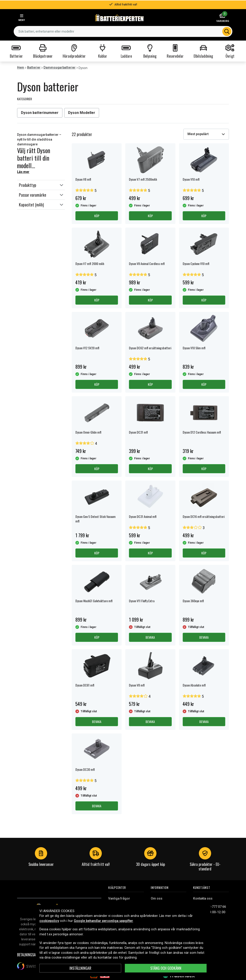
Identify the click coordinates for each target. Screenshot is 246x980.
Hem (21, 67)
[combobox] (123, 31)
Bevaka (150, 637)
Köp (97, 216)
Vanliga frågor (119, 898)
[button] (41, 185)
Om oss (157, 898)
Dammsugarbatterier (60, 67)
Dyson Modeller (82, 113)
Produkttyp (28, 185)
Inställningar (80, 968)
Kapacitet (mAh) (31, 205)
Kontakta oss (203, 898)
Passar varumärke (33, 195)
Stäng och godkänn (166, 968)
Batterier (34, 67)
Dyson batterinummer (40, 113)
